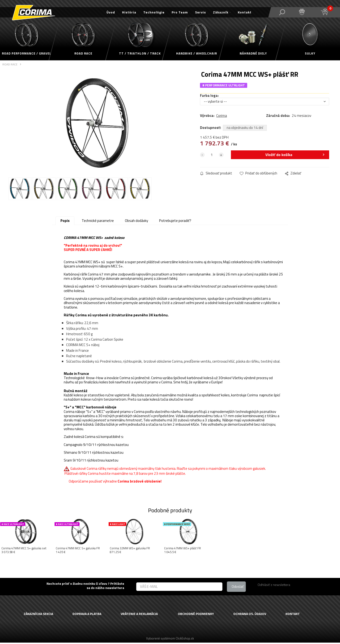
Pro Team (180, 12)
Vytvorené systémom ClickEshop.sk (170, 640)
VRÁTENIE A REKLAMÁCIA (139, 615)
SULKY (310, 53)
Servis (200, 12)
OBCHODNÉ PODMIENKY (196, 615)
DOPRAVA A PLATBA (87, 615)
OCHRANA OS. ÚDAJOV (250, 615)
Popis (65, 222)
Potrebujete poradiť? (175, 222)
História (129, 12)
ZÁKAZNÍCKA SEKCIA (38, 615)
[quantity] (212, 155)
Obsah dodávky (136, 222)
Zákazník (221, 12)
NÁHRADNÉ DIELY (253, 53)
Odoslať (238, 588)
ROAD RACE (83, 53)
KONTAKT (293, 615)
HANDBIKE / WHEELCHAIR (197, 53)
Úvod (111, 12)
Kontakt (245, 12)
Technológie (154, 12)
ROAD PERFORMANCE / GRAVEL (27, 53)
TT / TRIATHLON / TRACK (140, 53)
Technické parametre (98, 222)
